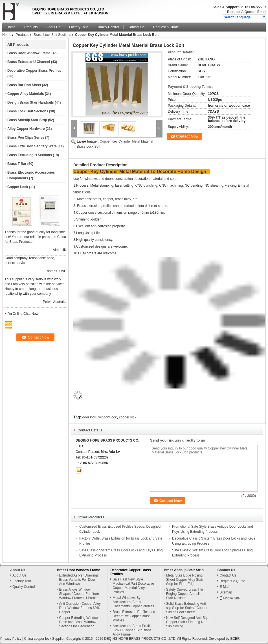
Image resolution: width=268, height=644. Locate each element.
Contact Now (187, 136)
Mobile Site (229, 598)
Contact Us (136, 27)
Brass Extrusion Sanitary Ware (32, 146)
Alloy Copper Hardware (26, 129)
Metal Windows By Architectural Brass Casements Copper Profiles (133, 602)
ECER (235, 639)
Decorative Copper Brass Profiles (34, 71)
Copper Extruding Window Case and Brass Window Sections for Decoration (79, 622)
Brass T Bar (17, 164)
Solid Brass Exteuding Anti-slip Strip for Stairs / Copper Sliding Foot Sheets (187, 608)
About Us (53, 27)
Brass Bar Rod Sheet (24, 85)
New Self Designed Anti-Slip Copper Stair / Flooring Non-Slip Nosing (187, 622)
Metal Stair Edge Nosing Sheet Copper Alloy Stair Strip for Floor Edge (185, 580)
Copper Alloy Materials (26, 94)
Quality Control (108, 27)
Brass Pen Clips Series (26, 137)
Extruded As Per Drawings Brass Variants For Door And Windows (79, 580)
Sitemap (226, 592)
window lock (108, 417)
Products (31, 27)
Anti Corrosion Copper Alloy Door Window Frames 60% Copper (80, 608)
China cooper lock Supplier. (45, 639)
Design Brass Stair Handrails (31, 102)
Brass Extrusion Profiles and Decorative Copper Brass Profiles (134, 616)
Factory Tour (78, 27)
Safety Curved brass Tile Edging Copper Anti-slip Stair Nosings (185, 594)
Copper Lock (18, 187)
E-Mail (224, 587)
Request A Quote (241, 12)
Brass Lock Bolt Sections (52, 35)
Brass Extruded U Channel (29, 62)
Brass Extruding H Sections (30, 155)
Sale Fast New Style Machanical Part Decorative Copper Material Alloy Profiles (133, 586)
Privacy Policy (11, 639)
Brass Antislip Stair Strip (27, 120)
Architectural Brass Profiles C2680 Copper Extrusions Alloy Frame (133, 630)
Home (11, 27)
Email (262, 12)
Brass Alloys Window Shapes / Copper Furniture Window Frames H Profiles (79, 594)
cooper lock (128, 417)
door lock (89, 417)
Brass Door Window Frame (29, 53)
